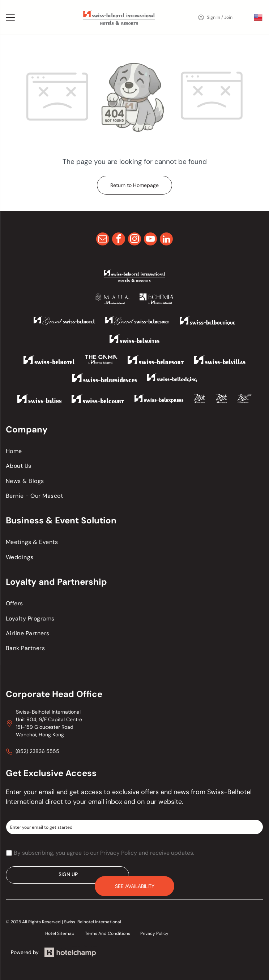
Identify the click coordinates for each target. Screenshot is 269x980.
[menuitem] (134, 451)
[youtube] (150, 240)
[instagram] (134, 240)
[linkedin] (166, 240)
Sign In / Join (220, 17)
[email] (103, 240)
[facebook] (119, 240)
